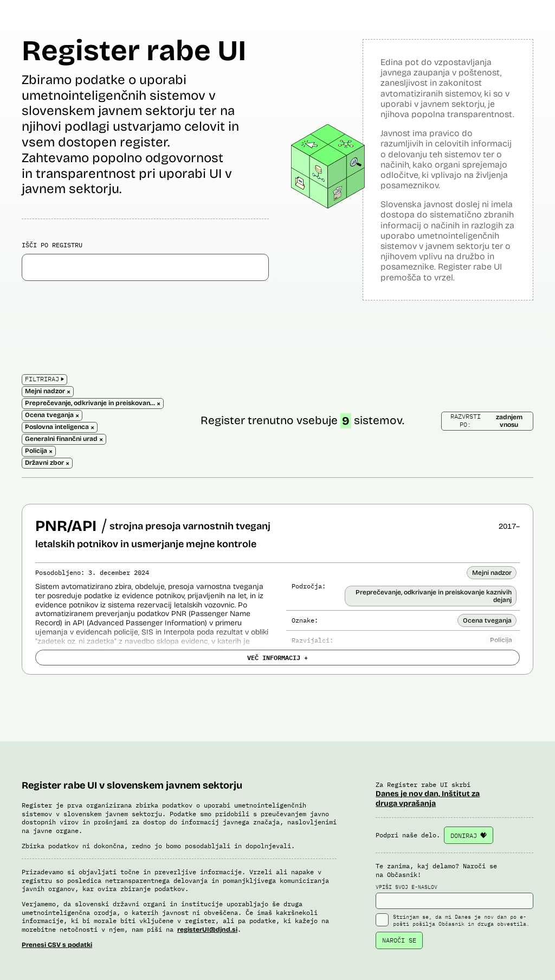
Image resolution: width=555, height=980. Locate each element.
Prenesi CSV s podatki (57, 945)
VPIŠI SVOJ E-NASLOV (454, 896)
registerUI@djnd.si (207, 930)
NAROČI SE (399, 940)
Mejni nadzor (492, 573)
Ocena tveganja (487, 620)
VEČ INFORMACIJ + (277, 657)
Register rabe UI (134, 51)
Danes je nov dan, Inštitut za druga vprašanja (428, 799)
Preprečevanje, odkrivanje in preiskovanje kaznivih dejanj (434, 596)
